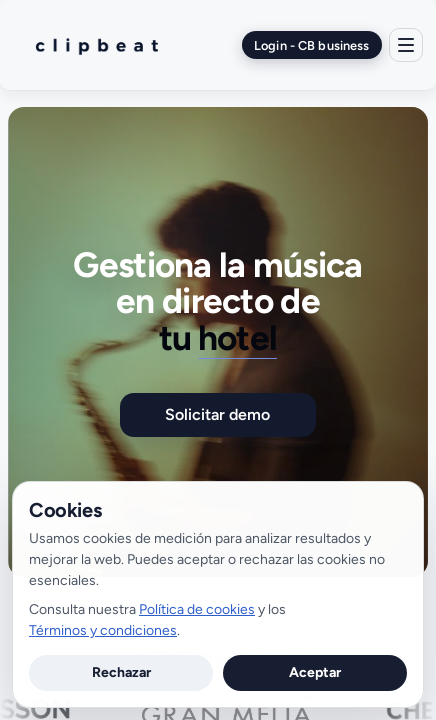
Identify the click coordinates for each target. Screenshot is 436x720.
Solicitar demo (217, 414)
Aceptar (315, 672)
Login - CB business (311, 45)
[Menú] (406, 45)
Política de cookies (197, 609)
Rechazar (121, 672)
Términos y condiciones (103, 630)
